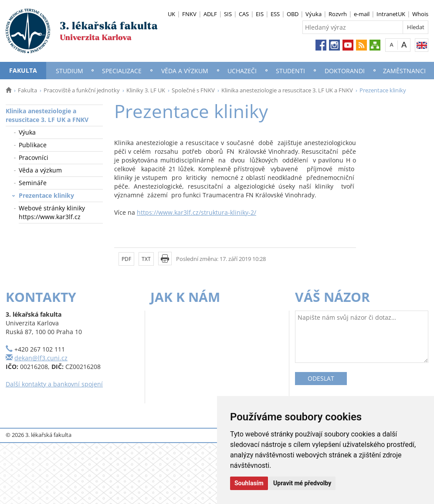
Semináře (33, 183)
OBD (293, 14)
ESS (275, 14)
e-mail (362, 14)
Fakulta (23, 70)
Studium (70, 71)
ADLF (210, 14)
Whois (420, 14)
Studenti (290, 71)
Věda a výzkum (185, 71)
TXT (146, 259)
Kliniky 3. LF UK (146, 90)
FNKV (189, 14)
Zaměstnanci (404, 71)
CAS (244, 14)
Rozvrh (338, 14)
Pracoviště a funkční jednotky (82, 90)
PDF (126, 259)
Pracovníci (34, 157)
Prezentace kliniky (46, 195)
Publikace (33, 145)
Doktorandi (345, 71)
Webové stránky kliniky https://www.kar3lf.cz (52, 212)
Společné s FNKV (193, 90)
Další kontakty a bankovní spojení (54, 384)
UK (171, 14)
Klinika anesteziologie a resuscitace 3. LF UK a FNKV (287, 90)
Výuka (314, 14)
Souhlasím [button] (249, 483)
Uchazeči (242, 71)
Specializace (122, 71)
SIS (228, 14)
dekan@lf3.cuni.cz (41, 358)
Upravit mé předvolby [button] (302, 483)
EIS (260, 14)
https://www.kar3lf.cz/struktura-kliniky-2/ (197, 212)
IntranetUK (391, 14)
